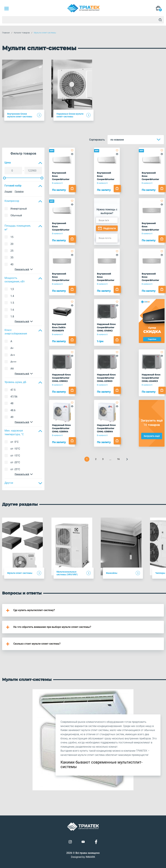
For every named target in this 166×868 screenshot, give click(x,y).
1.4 (12, 296)
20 (12, 244)
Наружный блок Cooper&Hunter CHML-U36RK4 (106, 428)
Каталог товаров (22, 33)
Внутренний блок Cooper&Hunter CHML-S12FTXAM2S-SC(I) (62, 277)
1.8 (12, 316)
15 (12, 237)
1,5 (12, 289)
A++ (13, 355)
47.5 (13, 390)
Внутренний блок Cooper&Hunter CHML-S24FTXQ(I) (62, 227)
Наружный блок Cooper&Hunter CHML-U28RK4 (61, 428)
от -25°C (15, 469)
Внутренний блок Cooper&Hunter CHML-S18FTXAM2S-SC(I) (107, 277)
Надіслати (107, 228)
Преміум (19, 191)
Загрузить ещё (152, 436)
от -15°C (15, 456)
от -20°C (15, 462)
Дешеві (8, 191)
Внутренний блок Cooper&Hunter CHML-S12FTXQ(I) (106, 176)
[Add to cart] (72, 189)
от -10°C (15, 449)
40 (12, 264)
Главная (6, 33)
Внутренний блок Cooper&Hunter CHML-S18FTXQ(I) (151, 176)
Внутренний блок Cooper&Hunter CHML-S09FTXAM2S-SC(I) (152, 227)
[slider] (4, 178)
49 (12, 417)
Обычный (16, 215)
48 (12, 403)
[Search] (160, 20)
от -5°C (14, 442)
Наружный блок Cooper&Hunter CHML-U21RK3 (106, 378)
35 (12, 257)
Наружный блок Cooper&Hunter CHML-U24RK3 (151, 378)
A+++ (13, 362)
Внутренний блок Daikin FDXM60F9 (59, 327)
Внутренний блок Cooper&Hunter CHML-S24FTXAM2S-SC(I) (152, 277)
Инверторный (19, 209)
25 (12, 251)
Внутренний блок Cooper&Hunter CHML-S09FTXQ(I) (62, 176)
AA (12, 369)
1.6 (12, 310)
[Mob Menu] (6, 9)
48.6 (13, 410)
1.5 (12, 303)
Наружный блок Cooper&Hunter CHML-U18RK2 (61, 378)
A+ (12, 348)
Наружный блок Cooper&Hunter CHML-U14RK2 (106, 327)
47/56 (14, 397)
